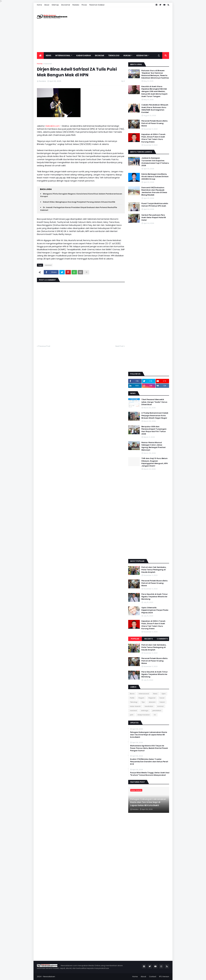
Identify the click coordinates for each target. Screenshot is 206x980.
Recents (149, 639)
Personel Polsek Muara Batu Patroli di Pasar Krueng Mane (154, 123)
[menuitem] (40, 56)
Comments (162, 639)
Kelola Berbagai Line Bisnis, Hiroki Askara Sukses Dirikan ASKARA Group (155, 177)
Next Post (119, 346)
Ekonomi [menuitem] (100, 56)
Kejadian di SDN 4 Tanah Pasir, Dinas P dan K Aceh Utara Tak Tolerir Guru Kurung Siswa (153, 138)
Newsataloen (49, 977)
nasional (48, 64)
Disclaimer (66, 5)
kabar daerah (135, 706)
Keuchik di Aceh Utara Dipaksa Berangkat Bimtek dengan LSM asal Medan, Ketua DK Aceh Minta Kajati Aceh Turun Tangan (154, 91)
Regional (152, 698)
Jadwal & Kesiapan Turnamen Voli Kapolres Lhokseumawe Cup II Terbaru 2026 (155, 162)
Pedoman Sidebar (97, 5)
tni (155, 715)
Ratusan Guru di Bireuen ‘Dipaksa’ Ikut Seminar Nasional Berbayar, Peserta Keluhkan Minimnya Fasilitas (155, 74)
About (47, 5)
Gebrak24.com (53, 126)
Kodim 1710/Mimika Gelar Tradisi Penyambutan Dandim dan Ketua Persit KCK (149, 762)
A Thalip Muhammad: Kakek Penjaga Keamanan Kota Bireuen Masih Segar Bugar (155, 415)
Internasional (144, 694)
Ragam (141, 698)
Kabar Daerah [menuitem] (84, 56)
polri (132, 715)
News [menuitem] (49, 56)
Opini (164, 694)
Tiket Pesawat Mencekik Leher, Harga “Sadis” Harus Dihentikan (154, 402)
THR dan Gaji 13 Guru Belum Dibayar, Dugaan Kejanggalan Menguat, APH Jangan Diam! (155, 462)
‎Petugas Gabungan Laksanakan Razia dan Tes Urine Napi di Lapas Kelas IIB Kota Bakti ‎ (149, 735)
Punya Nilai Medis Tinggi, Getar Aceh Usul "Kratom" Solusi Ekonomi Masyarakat (150, 774)
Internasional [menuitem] (63, 56)
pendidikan (157, 711)
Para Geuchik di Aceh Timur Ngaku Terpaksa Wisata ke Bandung (155, 597)
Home (39, 5)
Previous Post (44, 346)
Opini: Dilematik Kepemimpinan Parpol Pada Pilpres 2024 (155, 610)
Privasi (84, 5)
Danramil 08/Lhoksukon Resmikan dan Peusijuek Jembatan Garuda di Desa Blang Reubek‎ (154, 191)
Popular (135, 639)
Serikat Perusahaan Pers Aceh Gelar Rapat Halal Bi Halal (154, 218)
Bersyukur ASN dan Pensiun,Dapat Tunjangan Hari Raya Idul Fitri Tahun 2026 (154, 430)
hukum (162, 702)
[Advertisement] (119, 30)
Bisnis (132, 694)
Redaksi (76, 5)
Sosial (162, 698)
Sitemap (55, 5)
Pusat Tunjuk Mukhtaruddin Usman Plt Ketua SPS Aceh (155, 205)
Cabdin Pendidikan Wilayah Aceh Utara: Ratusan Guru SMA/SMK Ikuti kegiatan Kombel (155, 109)
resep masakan (144, 715)
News (155, 694)
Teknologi (134, 702)
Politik (132, 698)
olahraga (145, 711)
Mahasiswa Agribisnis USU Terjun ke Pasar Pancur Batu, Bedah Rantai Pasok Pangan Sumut (149, 748)
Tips (143, 702)
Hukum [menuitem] (127, 56)
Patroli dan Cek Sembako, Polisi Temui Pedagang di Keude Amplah (154, 570)
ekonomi (152, 702)
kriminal (160, 706)
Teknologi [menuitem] (114, 56)
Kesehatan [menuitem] (142, 56)
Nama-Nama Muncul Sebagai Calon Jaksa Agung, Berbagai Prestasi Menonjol (153, 446)
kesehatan (149, 706)
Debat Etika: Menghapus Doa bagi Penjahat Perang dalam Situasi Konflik (79, 202)
